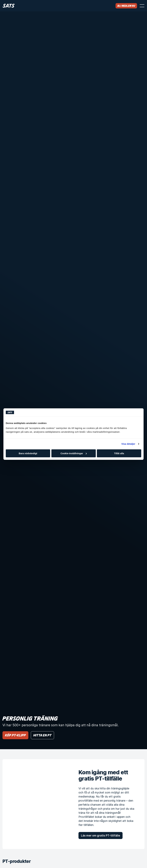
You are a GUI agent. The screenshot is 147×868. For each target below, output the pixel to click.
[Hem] (9, 6)
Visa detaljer (128, 444)
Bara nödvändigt (28, 453)
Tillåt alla (119, 453)
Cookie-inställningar (74, 453)
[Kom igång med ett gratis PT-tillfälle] (36, 804)
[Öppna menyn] (142, 6)
